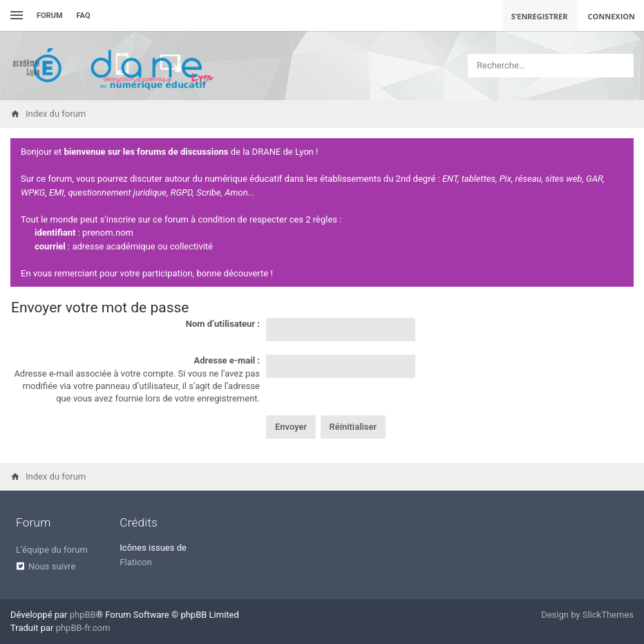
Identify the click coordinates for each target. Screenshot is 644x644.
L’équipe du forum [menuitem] (52, 550)
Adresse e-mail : (227, 360)
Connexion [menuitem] (612, 16)
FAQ (84, 16)
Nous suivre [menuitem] (52, 566)
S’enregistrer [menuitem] (540, 16)
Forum (50, 16)
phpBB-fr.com (83, 628)
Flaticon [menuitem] (135, 562)
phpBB (83, 615)
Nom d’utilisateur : (223, 324)
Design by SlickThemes (587, 615)
